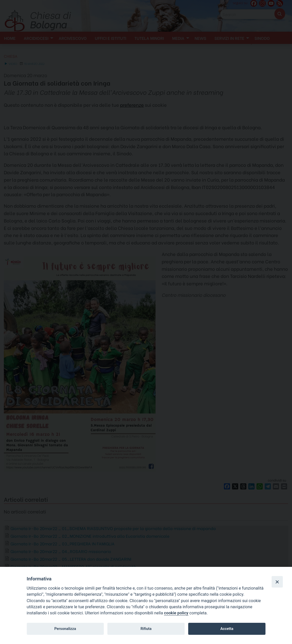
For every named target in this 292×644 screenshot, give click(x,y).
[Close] (277, 582)
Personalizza (65, 629)
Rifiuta (146, 629)
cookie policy (176, 613)
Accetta (227, 629)
